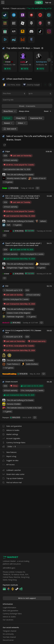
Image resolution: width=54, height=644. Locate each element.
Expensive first (36, 118)
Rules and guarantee (12, 426)
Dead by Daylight (32, 85)
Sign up (48, 2)
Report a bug (9, 456)
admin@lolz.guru (9, 568)
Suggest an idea (10, 460)
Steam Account (12, 382)
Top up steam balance (13, 478)
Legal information (9, 608)
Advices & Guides (11, 430)
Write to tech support (27, 598)
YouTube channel (9, 637)
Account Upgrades (11, 438)
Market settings (10, 434)
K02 (7, 286)
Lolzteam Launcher (12, 470)
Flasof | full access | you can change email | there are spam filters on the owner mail (25, 244)
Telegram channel (10, 631)
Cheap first (20, 118)
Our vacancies (8, 620)
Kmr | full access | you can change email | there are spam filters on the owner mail (25, 197)
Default (7, 118)
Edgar (8, 151)
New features (9, 452)
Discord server (8, 640)
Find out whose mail (12, 482)
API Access (8, 464)
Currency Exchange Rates (14, 442)
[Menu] (3, 2)
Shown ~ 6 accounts (27, 106)
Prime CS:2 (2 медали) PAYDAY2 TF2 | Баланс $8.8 (25, 332)
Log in (39, 2)
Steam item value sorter (13, 474)
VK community (8, 634)
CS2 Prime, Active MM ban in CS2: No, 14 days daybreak (12, 85)
